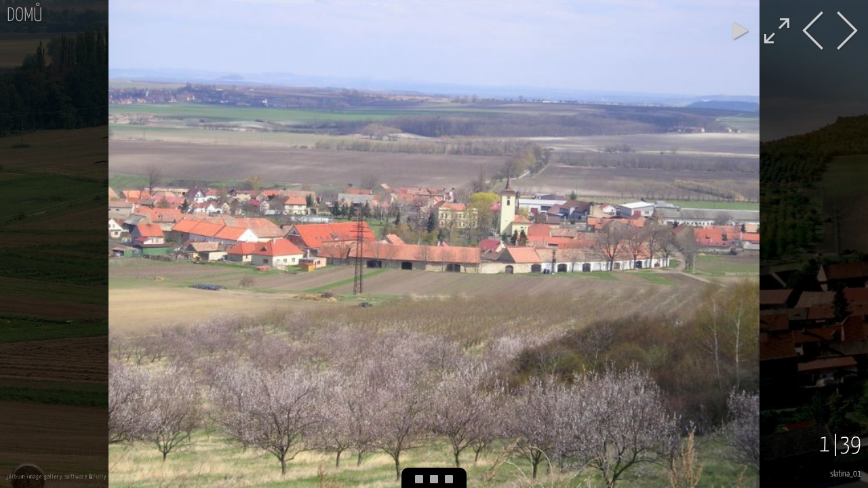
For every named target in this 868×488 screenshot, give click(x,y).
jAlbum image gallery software (47, 477)
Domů (24, 16)
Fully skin (107, 477)
